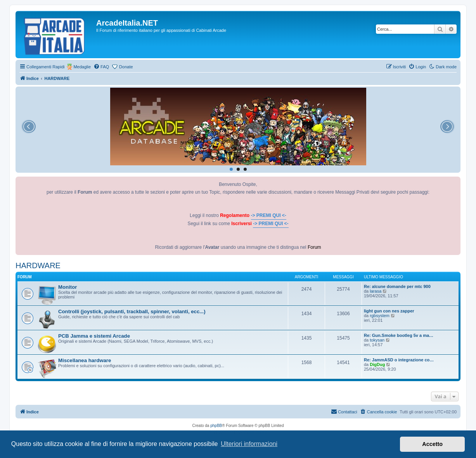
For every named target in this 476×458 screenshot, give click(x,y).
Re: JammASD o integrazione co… (399, 360)
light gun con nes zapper (389, 311)
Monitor (68, 287)
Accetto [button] (432, 444)
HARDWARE (38, 265)
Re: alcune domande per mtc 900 (397, 286)
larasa (376, 291)
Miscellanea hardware (85, 360)
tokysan (377, 340)
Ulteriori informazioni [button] (249, 444)
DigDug (377, 364)
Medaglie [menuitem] (82, 67)
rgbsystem (380, 316)
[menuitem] (101, 67)
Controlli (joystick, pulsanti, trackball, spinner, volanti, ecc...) (132, 311)
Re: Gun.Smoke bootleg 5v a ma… (399, 335)
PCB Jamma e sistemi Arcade (94, 336)
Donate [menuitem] (126, 67)
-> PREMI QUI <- (269, 215)
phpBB (216, 426)
